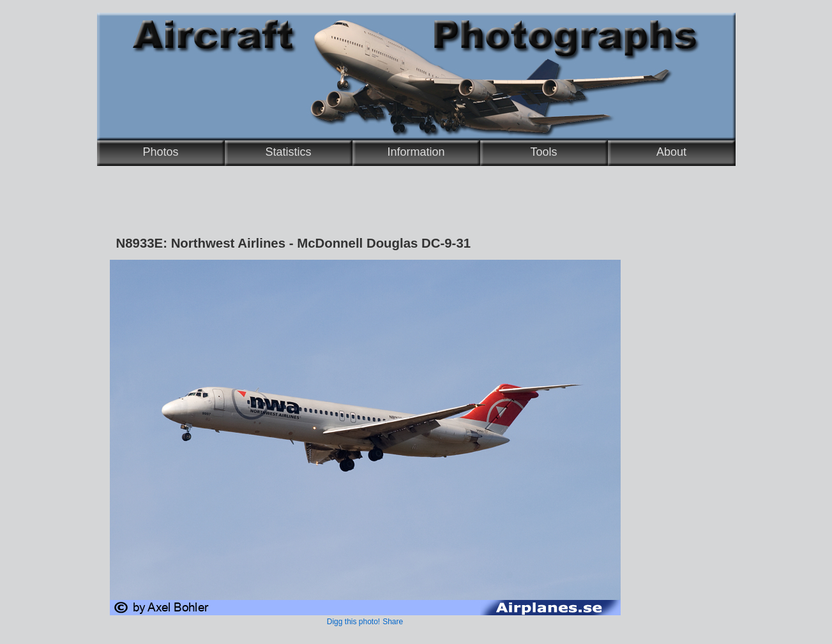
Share (393, 622)
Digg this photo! (353, 622)
